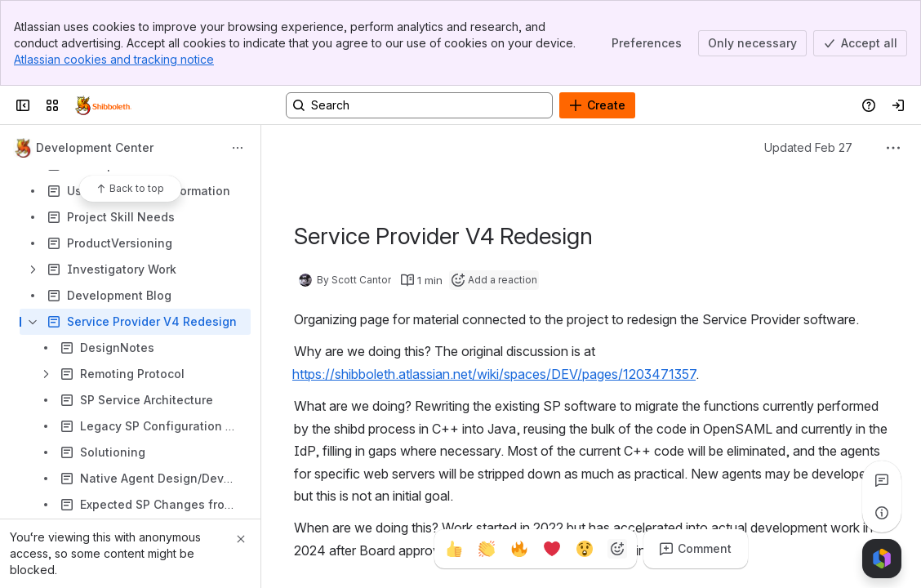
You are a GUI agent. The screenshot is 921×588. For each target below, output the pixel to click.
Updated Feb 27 (808, 147)
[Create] (597, 105)
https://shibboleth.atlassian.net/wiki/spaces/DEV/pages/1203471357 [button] (494, 374)
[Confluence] (103, 105)
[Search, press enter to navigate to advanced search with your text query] (419, 105)
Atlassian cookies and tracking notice (114, 59)
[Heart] (552, 549)
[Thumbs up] (454, 549)
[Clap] (487, 549)
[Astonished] (585, 549)
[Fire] (519, 549)
